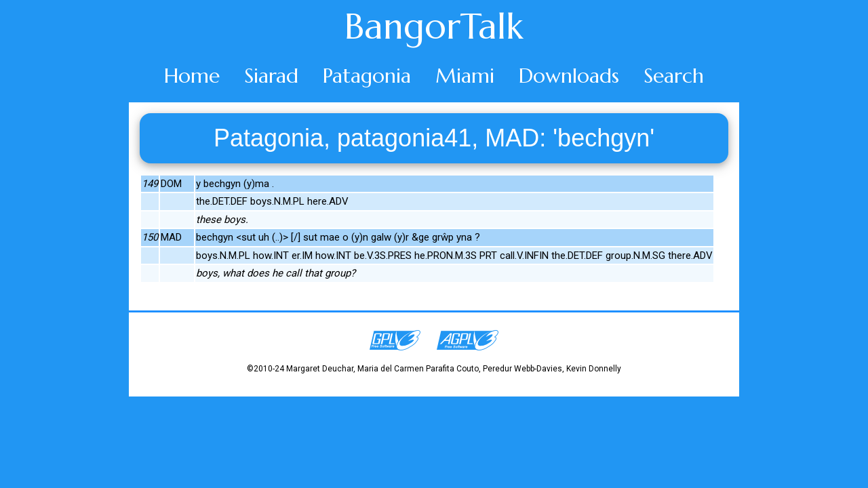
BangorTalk (434, 26)
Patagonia (367, 76)
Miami (465, 76)
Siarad (271, 76)
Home (192, 76)
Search (674, 76)
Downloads (569, 76)
